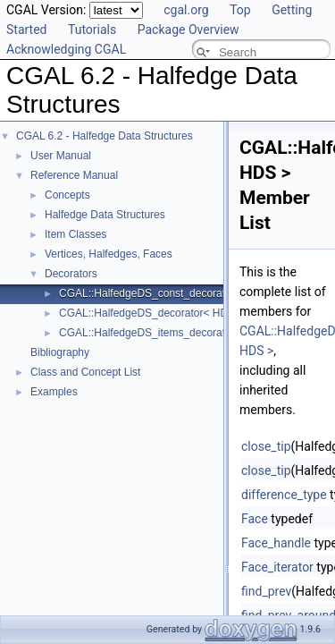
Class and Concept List (85, 372)
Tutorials (92, 30)
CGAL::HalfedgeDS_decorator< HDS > (151, 313)
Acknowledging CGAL (66, 49)
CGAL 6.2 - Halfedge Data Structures (105, 136)
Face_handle (276, 543)
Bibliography (60, 352)
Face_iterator (277, 567)
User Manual (61, 156)
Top (240, 10)
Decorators (71, 274)
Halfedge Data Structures (105, 215)
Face (255, 519)
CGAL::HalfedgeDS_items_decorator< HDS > (167, 333)
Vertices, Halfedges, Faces (109, 254)
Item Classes (75, 234)
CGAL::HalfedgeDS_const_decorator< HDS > (167, 293)
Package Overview (188, 30)
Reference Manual (74, 175)
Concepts (67, 195)
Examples (54, 392)
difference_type (284, 495)
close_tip (266, 446)
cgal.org (186, 10)
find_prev (266, 591)
